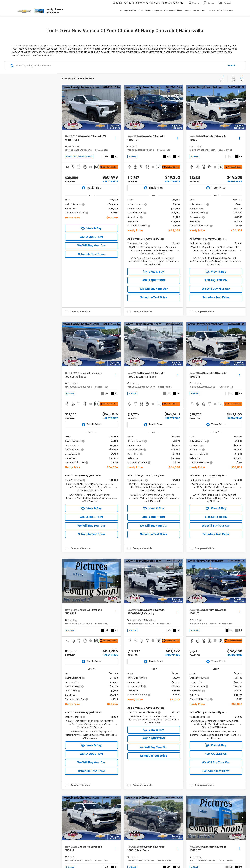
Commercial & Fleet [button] (173, 11)
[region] (91, 210)
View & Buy (91, 228)
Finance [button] (187, 11)
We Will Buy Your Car (91, 245)
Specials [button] (158, 11)
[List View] (241, 79)
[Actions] (115, 138)
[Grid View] (233, 79)
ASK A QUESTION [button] (91, 237)
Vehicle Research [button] (225, 11)
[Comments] (97, 167)
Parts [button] (203, 11)
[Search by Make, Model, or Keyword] (120, 66)
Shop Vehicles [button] (130, 11)
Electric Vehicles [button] (145, 11)
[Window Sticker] (109, 167)
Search (232, 66)
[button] (118, 107)
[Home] (121, 11)
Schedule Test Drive (91, 254)
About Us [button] (211, 11)
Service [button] (196, 11)
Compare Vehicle (80, 311)
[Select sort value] (223, 79)
